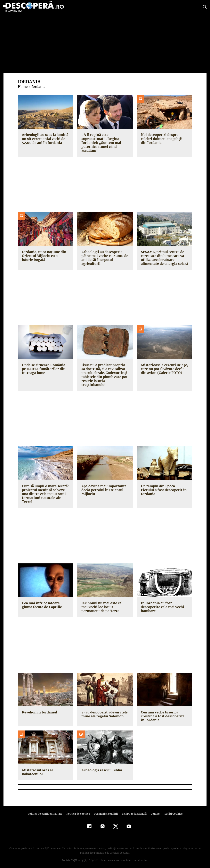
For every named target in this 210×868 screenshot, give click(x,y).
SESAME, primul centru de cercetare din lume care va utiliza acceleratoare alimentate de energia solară (164, 258)
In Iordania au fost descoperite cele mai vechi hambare (162, 603)
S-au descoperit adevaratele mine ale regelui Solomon (104, 710)
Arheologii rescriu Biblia (101, 766)
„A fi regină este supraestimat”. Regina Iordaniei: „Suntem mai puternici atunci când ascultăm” (100, 143)
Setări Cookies (171, 810)
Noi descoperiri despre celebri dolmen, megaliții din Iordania (164, 139)
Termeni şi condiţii (105, 810)
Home (23, 87)
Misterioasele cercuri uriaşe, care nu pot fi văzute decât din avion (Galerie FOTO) (163, 369)
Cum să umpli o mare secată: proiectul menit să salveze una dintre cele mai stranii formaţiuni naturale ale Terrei (45, 490)
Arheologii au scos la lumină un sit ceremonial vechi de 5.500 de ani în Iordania (45, 139)
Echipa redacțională (133, 810)
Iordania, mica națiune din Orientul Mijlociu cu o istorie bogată (45, 256)
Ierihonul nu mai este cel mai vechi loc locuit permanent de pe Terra (105, 603)
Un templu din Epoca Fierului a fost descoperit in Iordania (164, 484)
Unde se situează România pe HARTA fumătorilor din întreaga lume (43, 369)
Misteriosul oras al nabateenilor (37, 768)
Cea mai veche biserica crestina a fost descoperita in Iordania (164, 712)
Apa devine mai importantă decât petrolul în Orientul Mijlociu (103, 486)
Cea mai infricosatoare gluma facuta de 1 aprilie (41, 601)
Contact (154, 810)
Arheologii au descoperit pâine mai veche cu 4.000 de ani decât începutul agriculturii (104, 258)
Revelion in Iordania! (39, 708)
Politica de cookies (79, 810)
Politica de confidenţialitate (47, 810)
